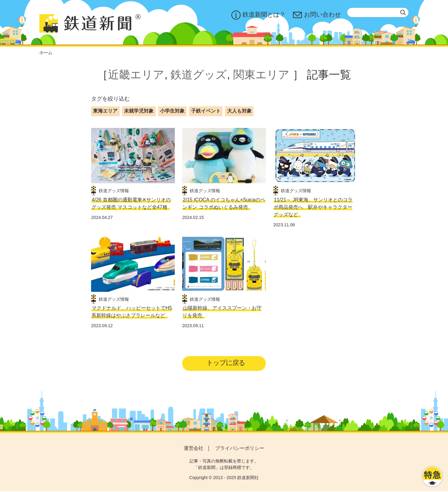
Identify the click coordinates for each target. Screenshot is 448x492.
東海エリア (105, 111)
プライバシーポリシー (240, 449)
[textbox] (378, 12)
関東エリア (261, 75)
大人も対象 (239, 111)
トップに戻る (226, 363)
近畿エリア (136, 75)
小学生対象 (172, 111)
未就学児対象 (139, 111)
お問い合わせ (317, 15)
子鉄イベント (206, 111)
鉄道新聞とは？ (258, 15)
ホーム (46, 53)
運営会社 (194, 449)
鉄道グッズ (199, 75)
